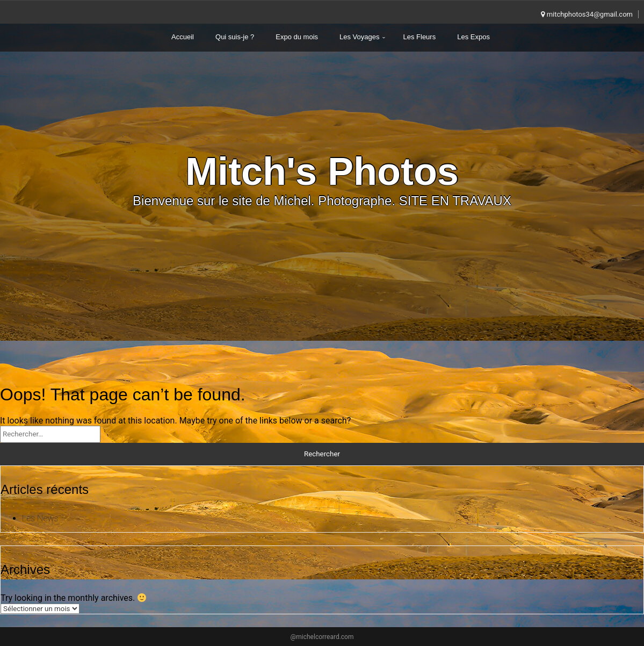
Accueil (183, 37)
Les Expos (473, 37)
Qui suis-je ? (235, 37)
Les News (40, 518)
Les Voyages (359, 37)
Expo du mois (297, 37)
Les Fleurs (419, 37)
